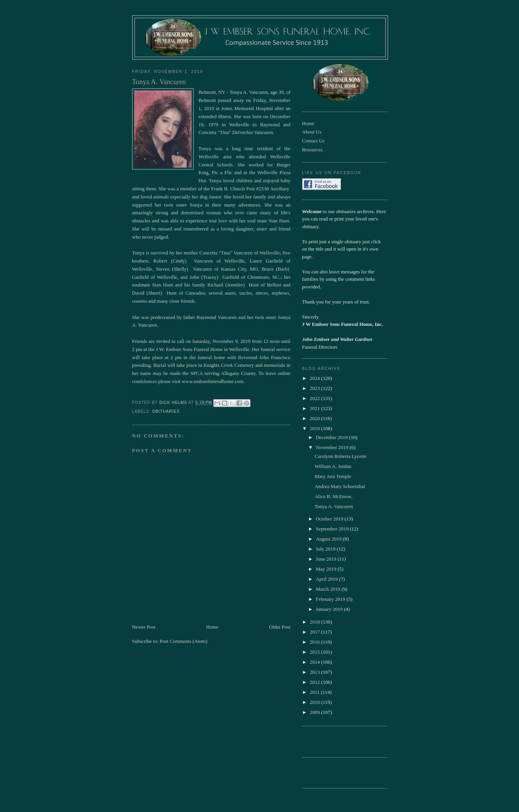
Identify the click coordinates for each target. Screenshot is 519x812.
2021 (316, 408)
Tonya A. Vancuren (334, 506)
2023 (316, 388)
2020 (316, 418)
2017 (316, 632)
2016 (316, 642)
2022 (316, 398)
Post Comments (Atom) (184, 641)
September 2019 (333, 529)
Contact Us (313, 141)
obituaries (166, 411)
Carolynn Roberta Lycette (340, 456)
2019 (316, 428)
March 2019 (328, 589)
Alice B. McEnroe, (334, 496)
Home (212, 627)
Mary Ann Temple (333, 476)
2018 (316, 622)
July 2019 (326, 549)
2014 (316, 662)
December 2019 (332, 437)
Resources (312, 150)
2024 (316, 378)
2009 (316, 712)
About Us (312, 132)
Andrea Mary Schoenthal (340, 486)
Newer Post (144, 627)
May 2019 (327, 569)
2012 (316, 682)
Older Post (280, 627)
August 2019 (329, 539)
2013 (316, 672)
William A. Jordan (333, 466)
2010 (316, 702)
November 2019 (333, 447)
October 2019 (330, 519)
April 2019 (327, 579)
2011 (316, 692)
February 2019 (331, 599)
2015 (316, 652)
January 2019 (330, 609)
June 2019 (327, 559)
